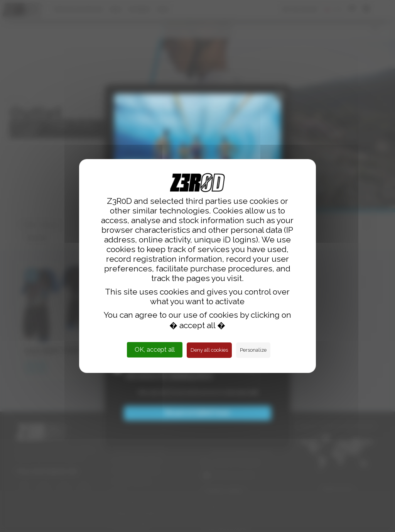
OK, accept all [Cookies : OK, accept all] (155, 350)
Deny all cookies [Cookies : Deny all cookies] (209, 350)
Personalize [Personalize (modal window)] (253, 350)
